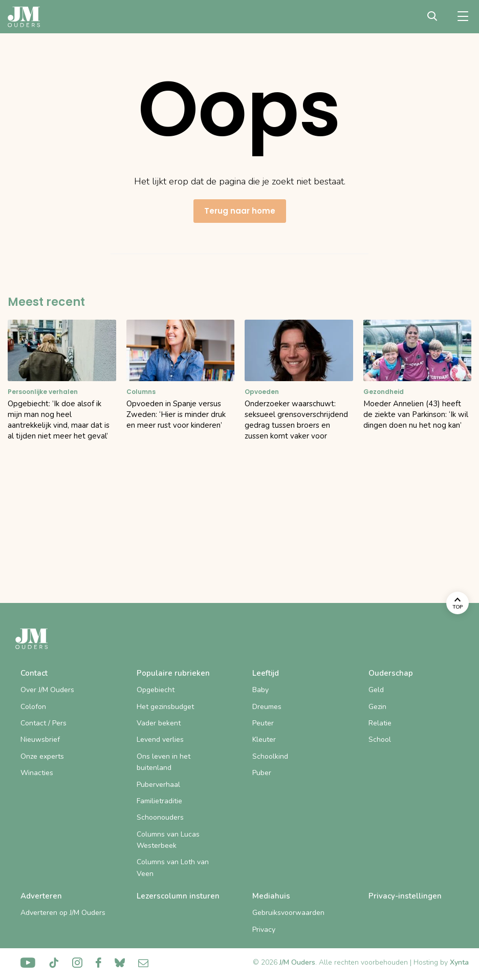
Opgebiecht (156, 690)
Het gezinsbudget (165, 707)
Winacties (37, 773)
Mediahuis (271, 896)
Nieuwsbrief (40, 739)
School (380, 739)
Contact (34, 673)
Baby (260, 690)
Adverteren (41, 896)
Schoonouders (160, 817)
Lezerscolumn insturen (178, 896)
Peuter (263, 723)
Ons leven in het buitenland (164, 762)
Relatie (380, 723)
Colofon (33, 707)
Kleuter (264, 739)
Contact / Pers (43, 723)
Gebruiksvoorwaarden (288, 913)
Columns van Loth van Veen (173, 868)
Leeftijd (266, 673)
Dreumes (267, 707)
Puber (262, 773)
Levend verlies (160, 739)
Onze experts (42, 756)
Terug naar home (240, 211)
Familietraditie (159, 801)
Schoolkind (270, 756)
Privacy (264, 930)
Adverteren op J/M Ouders (63, 913)
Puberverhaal (158, 785)
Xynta (459, 962)
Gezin (377, 707)
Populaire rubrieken (173, 673)
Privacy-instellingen (405, 896)
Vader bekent (159, 723)
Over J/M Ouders (47, 690)
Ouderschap (391, 673)
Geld (376, 690)
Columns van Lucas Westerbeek (168, 840)
